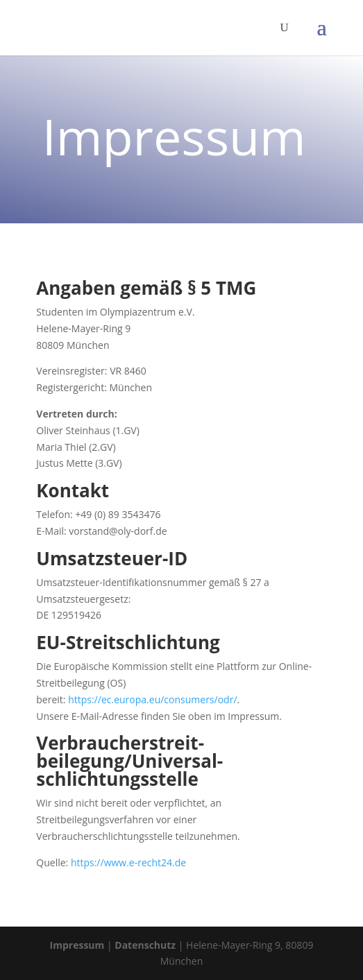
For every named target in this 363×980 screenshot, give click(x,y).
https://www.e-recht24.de (128, 862)
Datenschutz (145, 945)
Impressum (77, 945)
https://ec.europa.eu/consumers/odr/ (152, 699)
